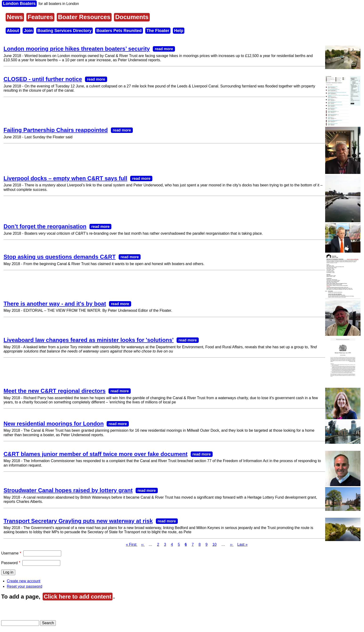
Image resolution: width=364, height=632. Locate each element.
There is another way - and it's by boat (55, 304)
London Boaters (19, 4)
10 (214, 544)
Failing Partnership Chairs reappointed (56, 130)
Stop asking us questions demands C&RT (60, 257)
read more (164, 49)
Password (9, 563)
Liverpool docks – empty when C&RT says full (65, 178)
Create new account (24, 581)
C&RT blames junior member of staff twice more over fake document (96, 454)
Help (179, 31)
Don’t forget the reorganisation (45, 226)
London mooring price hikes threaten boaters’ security (77, 49)
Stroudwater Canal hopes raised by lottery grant (68, 490)
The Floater (158, 31)
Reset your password (24, 586)
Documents (132, 17)
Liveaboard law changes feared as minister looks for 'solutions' (89, 340)
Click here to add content (78, 597)
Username (10, 553)
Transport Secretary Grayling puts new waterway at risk (78, 521)
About (13, 31)
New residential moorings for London (54, 424)
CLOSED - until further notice (43, 79)
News (15, 17)
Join (28, 31)
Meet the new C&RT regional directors (55, 391)
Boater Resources (84, 17)
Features (40, 17)
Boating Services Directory (65, 31)
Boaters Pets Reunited (119, 31)
